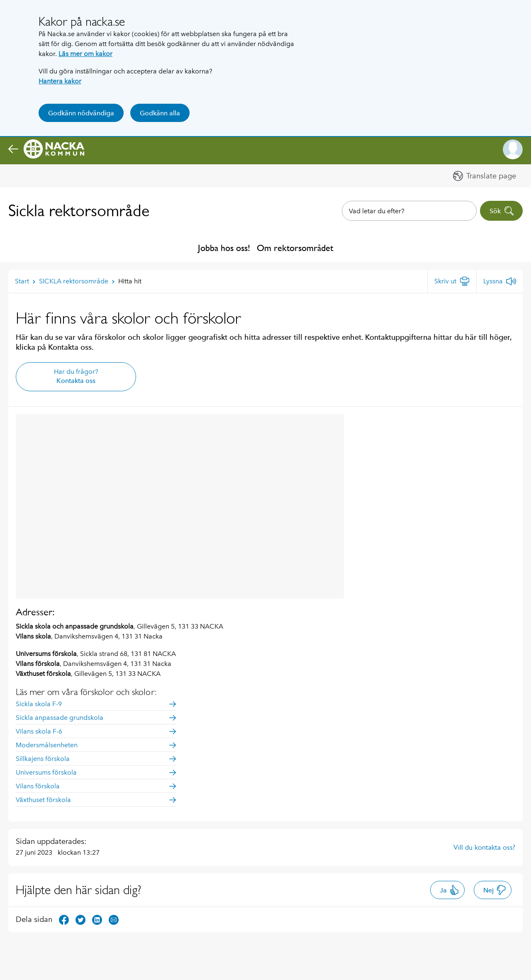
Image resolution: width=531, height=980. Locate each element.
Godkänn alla (160, 113)
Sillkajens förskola (96, 759)
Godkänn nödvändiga (81, 113)
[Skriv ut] (452, 281)
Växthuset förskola (96, 800)
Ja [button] (449, 890)
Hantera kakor (60, 81)
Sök (502, 211)
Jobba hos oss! (224, 248)
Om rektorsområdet (295, 248)
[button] (513, 149)
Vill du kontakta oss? (484, 847)
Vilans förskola (96, 786)
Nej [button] (495, 890)
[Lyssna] (500, 281)
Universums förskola (96, 772)
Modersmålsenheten (96, 745)
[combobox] (409, 211)
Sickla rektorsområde (79, 211)
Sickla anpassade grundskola (96, 718)
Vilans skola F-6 (96, 731)
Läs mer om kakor (85, 54)
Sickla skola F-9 (96, 704)
